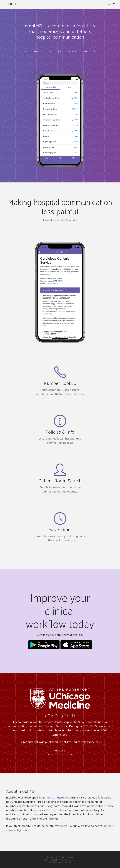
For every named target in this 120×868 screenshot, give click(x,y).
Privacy (70, 857)
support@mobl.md (20, 830)
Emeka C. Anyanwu (56, 797)
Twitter (60, 857)
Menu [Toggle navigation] (111, 4)
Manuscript (60, 751)
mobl (10, 4)
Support (51, 857)
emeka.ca (56, 863)
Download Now (42, 51)
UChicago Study (77, 51)
